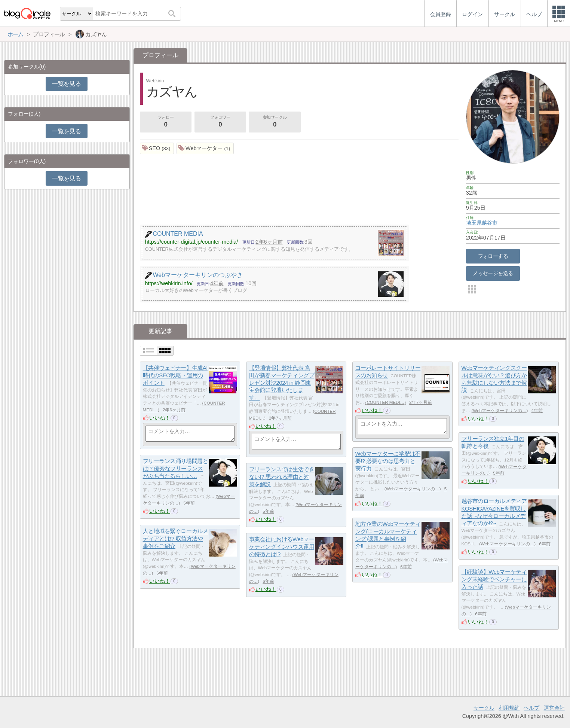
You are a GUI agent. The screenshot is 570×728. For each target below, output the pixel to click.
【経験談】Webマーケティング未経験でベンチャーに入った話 (494, 579)
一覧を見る (66, 84)
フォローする (493, 256)
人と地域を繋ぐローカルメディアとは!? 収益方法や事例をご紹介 (176, 539)
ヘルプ (531, 708)
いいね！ (160, 418)
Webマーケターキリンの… (499, 411)
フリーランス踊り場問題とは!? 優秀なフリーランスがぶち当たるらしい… (176, 469)
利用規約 (509, 708)
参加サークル (275, 122)
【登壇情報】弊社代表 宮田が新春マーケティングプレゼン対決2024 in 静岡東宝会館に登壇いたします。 (282, 383)
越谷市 (490, 223)
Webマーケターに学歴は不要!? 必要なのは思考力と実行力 (388, 461)
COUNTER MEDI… (385, 402)
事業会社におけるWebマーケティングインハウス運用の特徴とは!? (282, 547)
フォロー (166, 122)
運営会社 (554, 708)
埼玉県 (474, 223)
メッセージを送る (493, 273)
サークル (484, 708)
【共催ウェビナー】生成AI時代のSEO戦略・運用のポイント (175, 375)
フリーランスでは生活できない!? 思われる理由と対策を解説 (282, 477)
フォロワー (220, 122)
